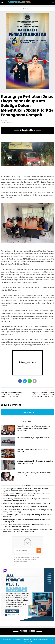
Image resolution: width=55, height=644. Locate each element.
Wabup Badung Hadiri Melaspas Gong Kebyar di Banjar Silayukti (25, 507)
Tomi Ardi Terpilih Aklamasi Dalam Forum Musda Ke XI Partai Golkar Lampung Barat (26, 521)
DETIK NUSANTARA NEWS (23, 2)
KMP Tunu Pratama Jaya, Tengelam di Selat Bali (33, 438)
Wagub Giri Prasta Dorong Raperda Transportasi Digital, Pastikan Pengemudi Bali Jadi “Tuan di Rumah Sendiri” (33, 428)
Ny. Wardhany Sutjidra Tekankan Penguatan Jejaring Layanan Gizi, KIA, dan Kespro (27, 516)
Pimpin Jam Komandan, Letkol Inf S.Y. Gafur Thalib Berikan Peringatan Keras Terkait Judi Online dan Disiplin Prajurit (27, 531)
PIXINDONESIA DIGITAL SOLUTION (42, 639)
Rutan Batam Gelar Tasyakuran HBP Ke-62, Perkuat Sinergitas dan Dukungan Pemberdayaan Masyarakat (26, 526)
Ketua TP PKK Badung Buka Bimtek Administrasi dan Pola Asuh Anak (27, 504)
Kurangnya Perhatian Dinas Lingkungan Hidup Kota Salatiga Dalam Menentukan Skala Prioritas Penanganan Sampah (27, 106)
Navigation (28, 9)
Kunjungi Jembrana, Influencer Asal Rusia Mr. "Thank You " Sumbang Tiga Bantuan (12, 394)
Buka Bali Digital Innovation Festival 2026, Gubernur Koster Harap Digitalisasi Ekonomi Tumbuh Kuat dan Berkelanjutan (26, 490)
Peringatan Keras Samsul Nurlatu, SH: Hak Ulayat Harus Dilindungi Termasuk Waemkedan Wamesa (42, 394)
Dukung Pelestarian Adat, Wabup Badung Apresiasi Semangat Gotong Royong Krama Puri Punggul (28, 511)
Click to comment (28, 412)
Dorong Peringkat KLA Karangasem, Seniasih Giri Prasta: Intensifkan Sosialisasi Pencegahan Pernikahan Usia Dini (26, 495)
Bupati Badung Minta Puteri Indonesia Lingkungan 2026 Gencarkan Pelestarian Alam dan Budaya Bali (26, 500)
